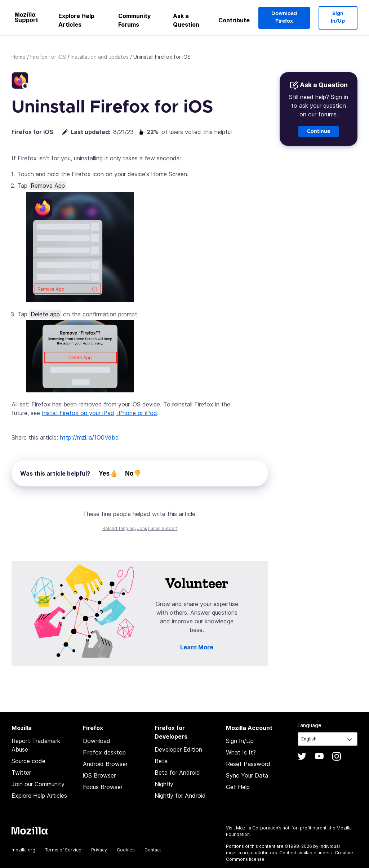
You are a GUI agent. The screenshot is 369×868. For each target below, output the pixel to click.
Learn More (197, 647)
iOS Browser (99, 775)
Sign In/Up (338, 17)
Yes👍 (108, 473)
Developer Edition (178, 749)
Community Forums (134, 20)
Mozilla (30, 831)
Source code (28, 761)
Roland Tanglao (119, 528)
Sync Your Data (247, 775)
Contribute (234, 20)
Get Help (238, 787)
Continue (319, 132)
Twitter (21, 773)
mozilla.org (23, 850)
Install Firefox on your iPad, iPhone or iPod (99, 413)
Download (97, 741)
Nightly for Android (180, 796)
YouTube (319, 756)
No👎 (133, 473)
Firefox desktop (104, 752)
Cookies (126, 850)
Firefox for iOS (48, 57)
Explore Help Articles (76, 20)
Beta (161, 761)
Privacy (99, 850)
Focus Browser (103, 787)
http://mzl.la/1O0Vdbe (89, 437)
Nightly (164, 784)
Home (19, 57)
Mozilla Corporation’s (259, 828)
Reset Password (248, 764)
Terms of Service (63, 850)
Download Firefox (284, 17)
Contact (153, 850)
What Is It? (241, 752)
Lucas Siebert (163, 528)
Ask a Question (186, 20)
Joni (141, 528)
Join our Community (38, 784)
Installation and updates (100, 57)
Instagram (337, 756)
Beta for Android (177, 773)
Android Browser (105, 764)
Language (310, 725)
